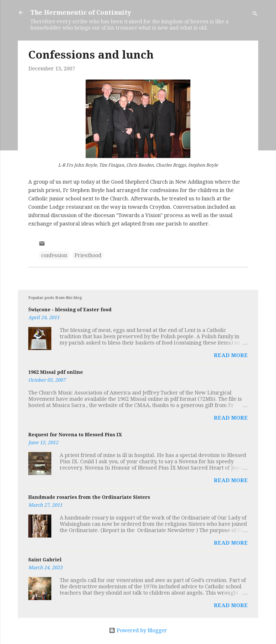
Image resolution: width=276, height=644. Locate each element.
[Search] (255, 14)
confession (54, 255)
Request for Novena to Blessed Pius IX (75, 435)
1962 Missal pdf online (56, 372)
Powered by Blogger (138, 630)
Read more (231, 355)
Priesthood (88, 255)
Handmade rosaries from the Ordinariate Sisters (89, 497)
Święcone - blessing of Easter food (70, 310)
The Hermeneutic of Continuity (81, 13)
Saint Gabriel (45, 560)
